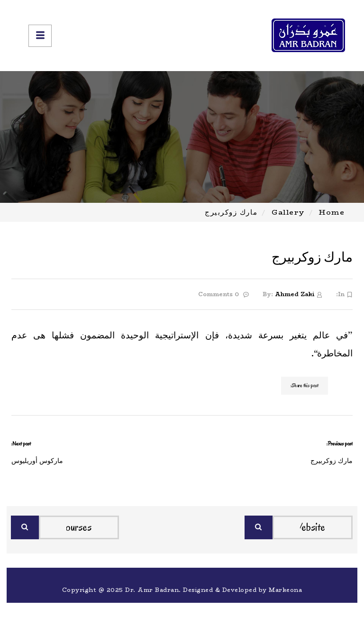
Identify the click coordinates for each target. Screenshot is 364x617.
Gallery (288, 212)
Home (332, 212)
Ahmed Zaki (295, 294)
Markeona (285, 590)
